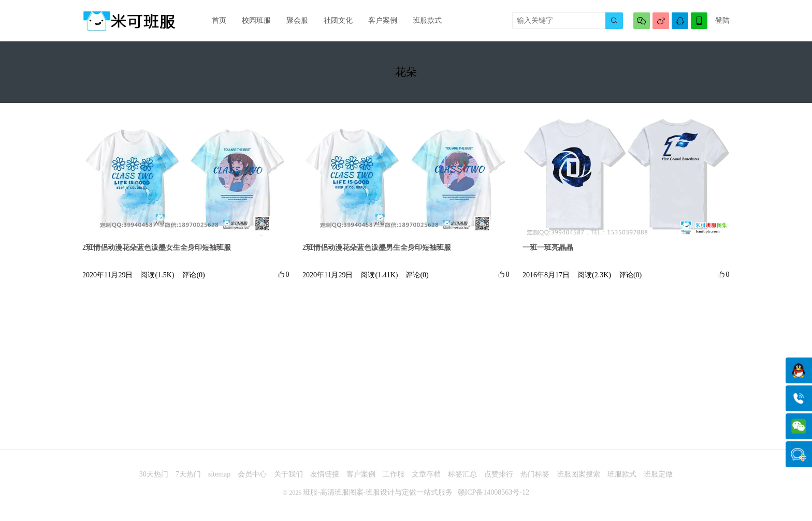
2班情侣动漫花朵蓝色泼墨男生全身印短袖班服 (377, 248)
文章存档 (426, 474)
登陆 (722, 20)
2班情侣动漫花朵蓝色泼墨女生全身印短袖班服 (157, 248)
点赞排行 (499, 474)
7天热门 (188, 474)
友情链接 (325, 474)
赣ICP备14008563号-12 (494, 492)
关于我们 (288, 474)
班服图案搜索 (578, 474)
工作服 (394, 474)
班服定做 (658, 474)
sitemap (220, 474)
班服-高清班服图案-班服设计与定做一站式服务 (378, 492)
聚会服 (297, 20)
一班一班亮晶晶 (548, 248)
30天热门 (154, 474)
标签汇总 (462, 474)
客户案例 (383, 20)
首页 (219, 20)
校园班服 (256, 20)
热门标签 (535, 474)
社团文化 (338, 20)
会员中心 (252, 474)
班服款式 (427, 20)
